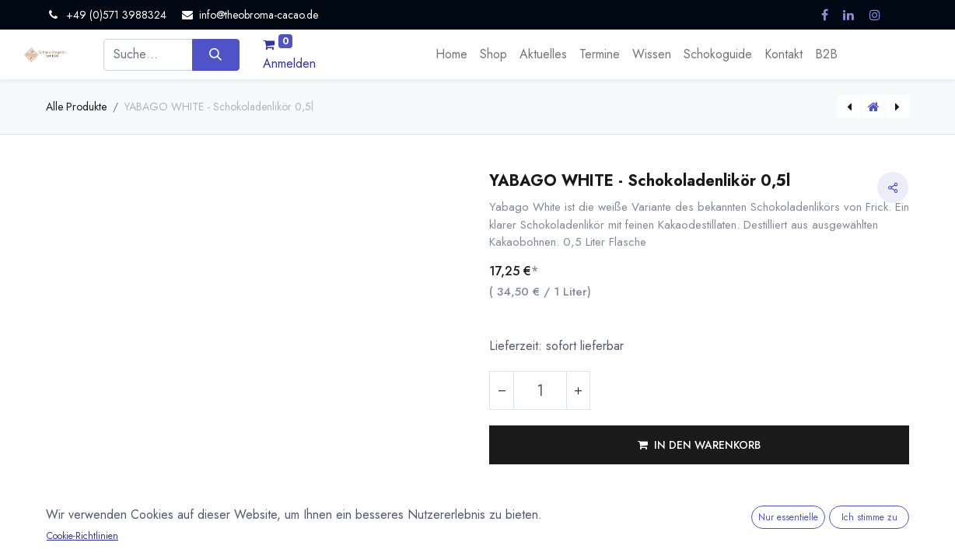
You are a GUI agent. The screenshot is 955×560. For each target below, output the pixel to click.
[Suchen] (216, 54)
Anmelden (289, 63)
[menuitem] (451, 54)
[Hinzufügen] (578, 390)
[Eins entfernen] (502, 390)
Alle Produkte (76, 107)
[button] (699, 445)
